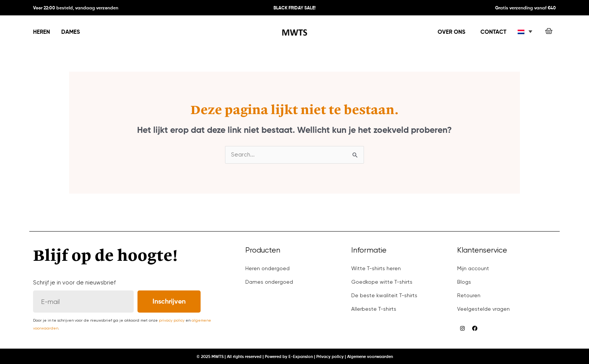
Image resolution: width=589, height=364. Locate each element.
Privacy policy (330, 357)
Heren (42, 32)
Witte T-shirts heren (376, 268)
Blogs (464, 282)
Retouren (469, 295)
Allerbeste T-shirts (374, 309)
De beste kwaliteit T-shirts (384, 295)
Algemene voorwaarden (370, 357)
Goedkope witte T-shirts (382, 282)
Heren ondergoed (267, 268)
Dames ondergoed (269, 282)
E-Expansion (301, 357)
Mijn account (473, 268)
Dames (71, 32)
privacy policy (172, 320)
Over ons (452, 32)
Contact (493, 32)
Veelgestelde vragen (483, 309)
